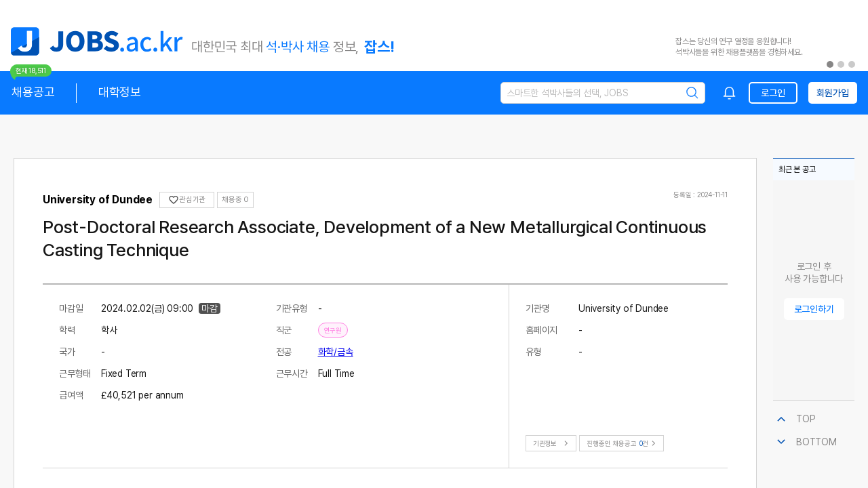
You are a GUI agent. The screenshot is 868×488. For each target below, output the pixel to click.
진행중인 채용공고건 (623, 443)
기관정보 (552, 443)
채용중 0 (235, 200)
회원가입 (832, 93)
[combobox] (730, 93)
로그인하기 (814, 309)
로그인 (773, 93)
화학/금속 (336, 352)
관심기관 (187, 200)
